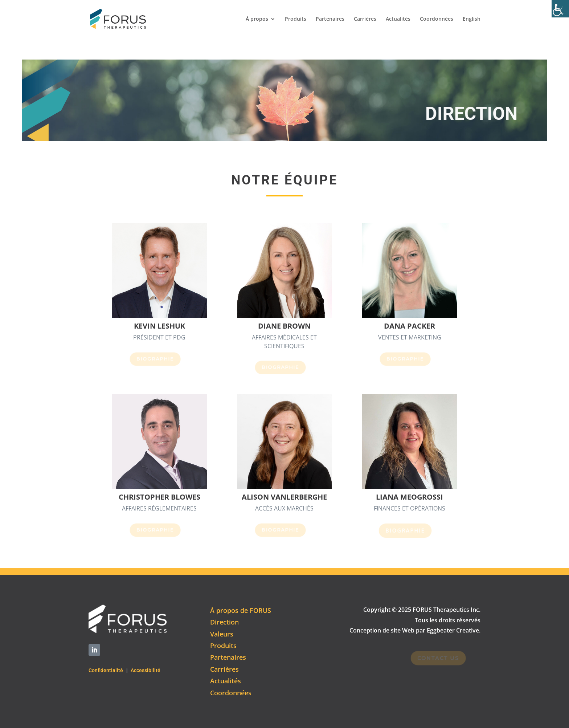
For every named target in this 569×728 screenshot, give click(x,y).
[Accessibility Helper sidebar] (560, 9)
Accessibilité (146, 670)
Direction (224, 622)
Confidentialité (106, 670)
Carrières (365, 19)
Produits (296, 19)
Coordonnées (437, 19)
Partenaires (330, 19)
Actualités (398, 19)
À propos (257, 19)
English (472, 19)
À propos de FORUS (241, 610)
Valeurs (222, 634)
